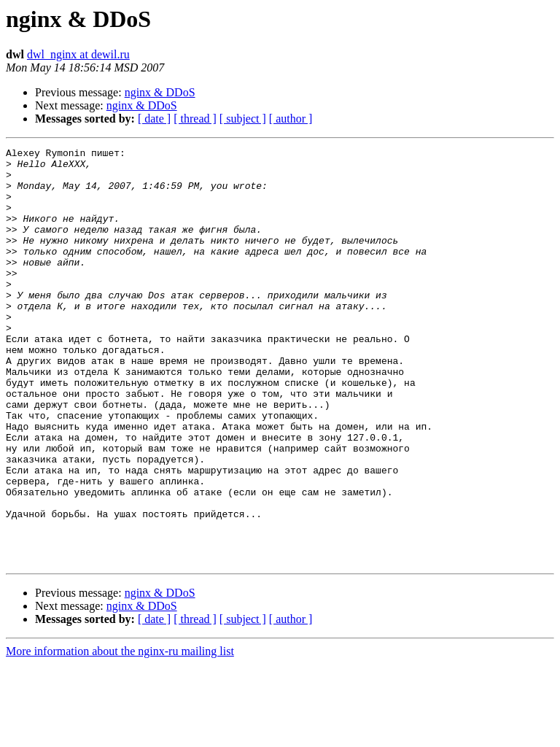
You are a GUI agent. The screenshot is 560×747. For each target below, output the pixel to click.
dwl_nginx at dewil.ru (78, 54)
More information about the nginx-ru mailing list (120, 734)
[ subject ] (243, 119)
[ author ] (291, 119)
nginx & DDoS (160, 92)
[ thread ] (195, 119)
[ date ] (154, 119)
